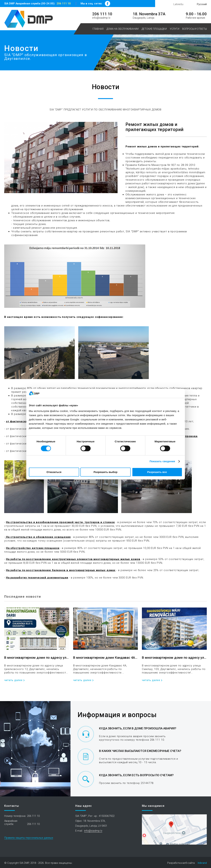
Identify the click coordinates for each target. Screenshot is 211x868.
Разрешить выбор (105, 472)
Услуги (175, 29)
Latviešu (178, 4)
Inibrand (202, 863)
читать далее (13, 680)
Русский (202, 4)
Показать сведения (162, 461)
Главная (98, 29)
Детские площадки (154, 29)
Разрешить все (157, 472)
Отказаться (54, 472)
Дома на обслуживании (123, 29)
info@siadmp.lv (101, 18)
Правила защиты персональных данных (29, 838)
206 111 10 (64, 4)
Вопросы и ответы (195, 29)
